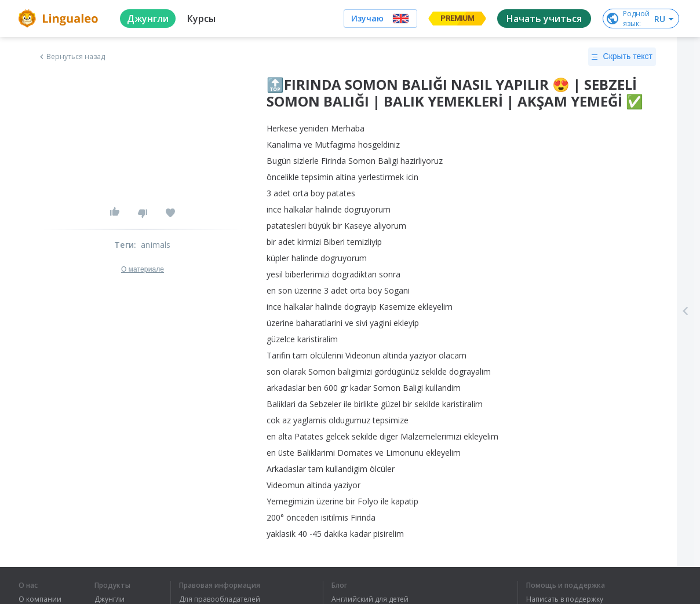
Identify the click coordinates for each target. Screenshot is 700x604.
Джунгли (110, 599)
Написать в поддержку (565, 599)
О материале (143, 269)
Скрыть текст (622, 57)
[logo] (60, 19)
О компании (40, 599)
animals (156, 245)
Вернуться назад (71, 57)
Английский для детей (370, 599)
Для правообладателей (220, 599)
